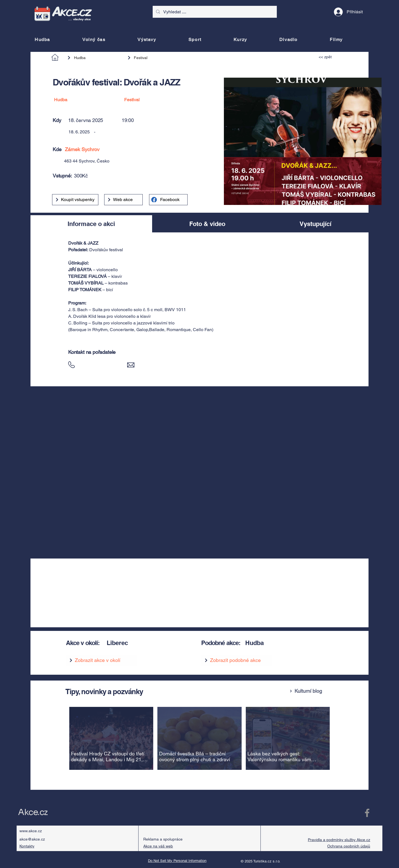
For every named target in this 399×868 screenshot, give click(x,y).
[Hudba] (94, 58)
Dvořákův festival (106, 250)
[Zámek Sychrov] (137, 149)
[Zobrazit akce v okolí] (102, 660)
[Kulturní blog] (310, 691)
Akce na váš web (158, 846)
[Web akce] (123, 200)
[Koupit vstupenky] (75, 200)
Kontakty (27, 846)
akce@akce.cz (32, 839)
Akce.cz (33, 812)
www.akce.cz (31, 831)
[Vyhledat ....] (214, 12)
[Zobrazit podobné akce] (237, 660)
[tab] (91, 224)
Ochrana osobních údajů (349, 846)
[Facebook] (168, 200)
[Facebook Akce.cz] (367, 813)
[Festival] (152, 58)
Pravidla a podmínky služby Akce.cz (339, 840)
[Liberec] (147, 643)
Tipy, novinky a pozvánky (104, 691)
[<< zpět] (331, 57)
